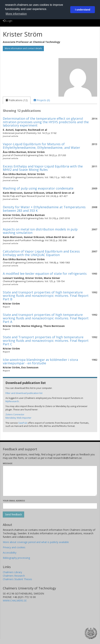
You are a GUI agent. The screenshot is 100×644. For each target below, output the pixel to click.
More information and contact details (23, 48)
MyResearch (12, 401)
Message (8, 463)
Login (8, 21)
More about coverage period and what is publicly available (36, 542)
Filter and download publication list (24, 393)
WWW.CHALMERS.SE (15, 601)
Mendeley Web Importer (18, 418)
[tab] (17, 100)
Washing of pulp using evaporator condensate (38, 188)
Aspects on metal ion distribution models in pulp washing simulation (40, 231)
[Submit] (13, 514)
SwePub (23, 423)
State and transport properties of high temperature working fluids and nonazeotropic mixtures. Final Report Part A (46, 318)
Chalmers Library (12, 572)
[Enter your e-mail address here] (50, 506)
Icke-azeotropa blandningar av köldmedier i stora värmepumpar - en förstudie (40, 361)
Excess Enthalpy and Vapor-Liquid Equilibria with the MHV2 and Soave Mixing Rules (43, 168)
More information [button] (16, 14)
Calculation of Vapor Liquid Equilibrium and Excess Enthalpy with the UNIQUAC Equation (41, 253)
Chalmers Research (14, 576)
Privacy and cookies (14, 547)
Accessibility (10, 553)
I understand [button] (83, 10)
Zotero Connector (15, 414)
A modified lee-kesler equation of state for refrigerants (45, 274)
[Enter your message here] (50, 481)
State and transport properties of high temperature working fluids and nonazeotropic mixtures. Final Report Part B (46, 296)
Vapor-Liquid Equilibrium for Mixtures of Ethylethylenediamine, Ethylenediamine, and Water (41, 146)
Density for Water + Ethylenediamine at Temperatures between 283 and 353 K (44, 209)
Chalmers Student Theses (17, 579)
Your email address (14, 501)
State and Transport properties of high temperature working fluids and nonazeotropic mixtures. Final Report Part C (46, 341)
